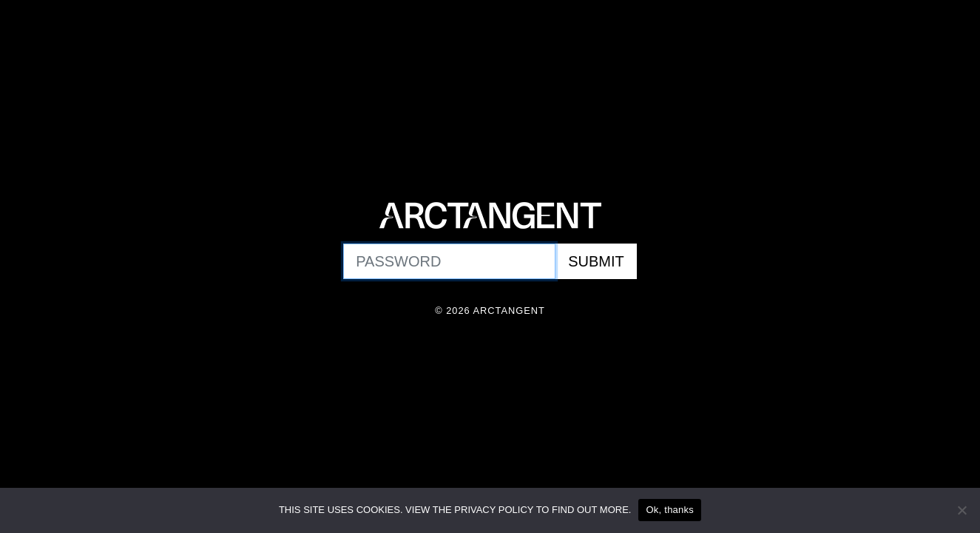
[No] (962, 510)
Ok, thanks (670, 510)
